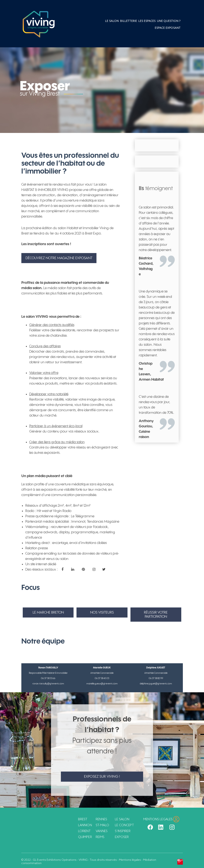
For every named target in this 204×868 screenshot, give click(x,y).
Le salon (112, 21)
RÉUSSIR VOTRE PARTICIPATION (156, 615)
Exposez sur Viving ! (102, 777)
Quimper (85, 837)
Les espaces (147, 21)
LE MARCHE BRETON (48, 612)
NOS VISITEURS (102, 612)
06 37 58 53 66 (48, 678)
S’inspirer (123, 831)
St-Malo (102, 825)
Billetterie (129, 21)
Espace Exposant (168, 28)
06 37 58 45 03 (102, 678)
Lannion (85, 825)
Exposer (122, 837)
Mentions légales (130, 860)
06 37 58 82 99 (156, 678)
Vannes (102, 831)
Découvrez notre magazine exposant (59, 258)
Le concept (124, 825)
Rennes (101, 819)
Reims (100, 837)
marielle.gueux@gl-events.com (102, 684)
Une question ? (169, 21)
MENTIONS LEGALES (158, 819)
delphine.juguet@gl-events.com (156, 684)
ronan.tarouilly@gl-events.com (48, 684)
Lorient (84, 831)
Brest (83, 819)
